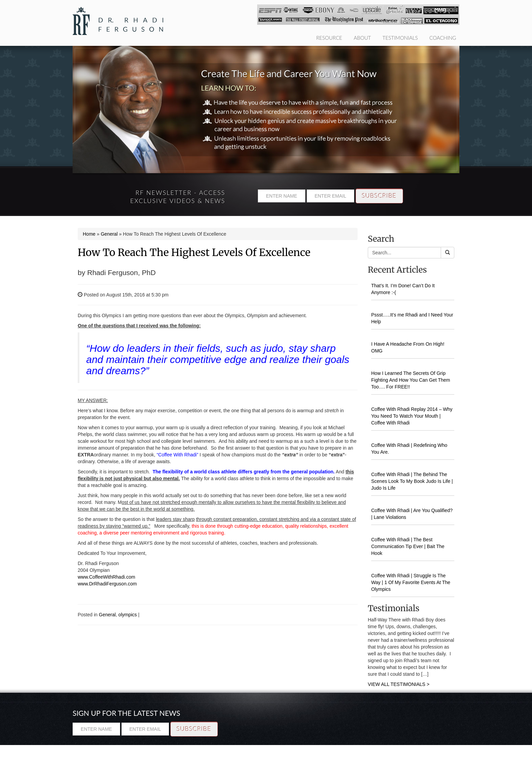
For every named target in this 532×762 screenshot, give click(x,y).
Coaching (443, 38)
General (109, 234)
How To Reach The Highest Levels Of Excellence (194, 252)
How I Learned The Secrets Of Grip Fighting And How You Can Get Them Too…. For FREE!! (411, 380)
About (363, 38)
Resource (329, 38)
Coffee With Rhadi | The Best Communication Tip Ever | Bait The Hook (408, 546)
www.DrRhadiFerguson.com (107, 584)
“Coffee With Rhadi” (178, 455)
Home (89, 234)
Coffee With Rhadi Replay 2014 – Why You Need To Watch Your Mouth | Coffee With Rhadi (412, 416)
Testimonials (400, 38)
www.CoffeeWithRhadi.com (106, 577)
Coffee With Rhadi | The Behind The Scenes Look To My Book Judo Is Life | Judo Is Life (412, 481)
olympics (128, 615)
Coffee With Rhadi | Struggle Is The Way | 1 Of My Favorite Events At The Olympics (411, 582)
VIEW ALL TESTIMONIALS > (399, 684)
